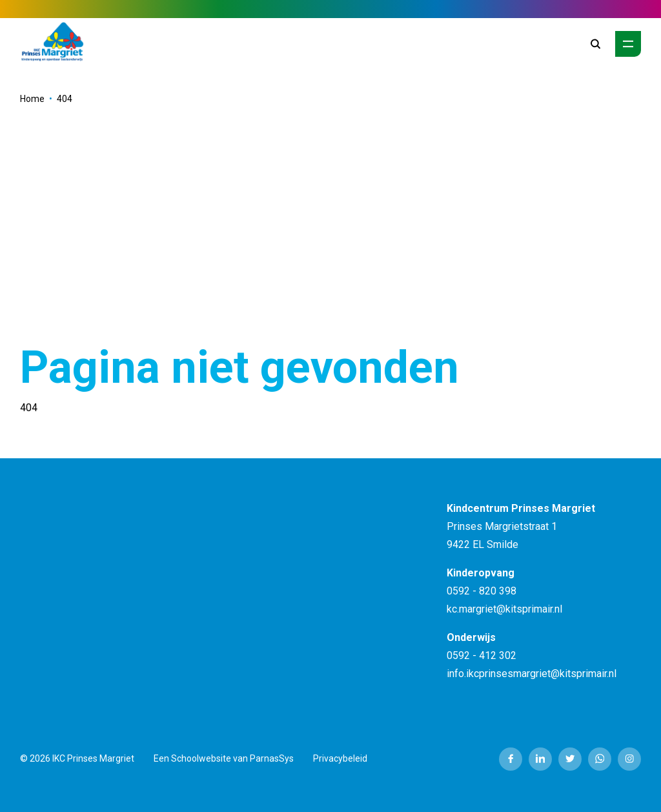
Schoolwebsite (201, 758)
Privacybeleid (340, 758)
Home (32, 99)
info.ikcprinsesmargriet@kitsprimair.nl (532, 674)
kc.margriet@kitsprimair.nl (504, 609)
